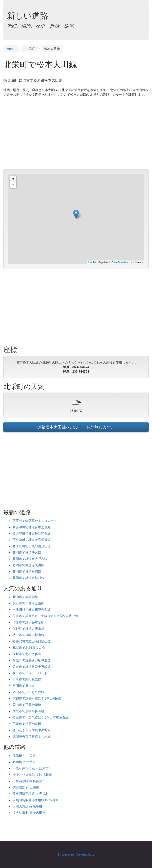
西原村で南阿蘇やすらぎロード (35, 521)
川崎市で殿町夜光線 (27, 679)
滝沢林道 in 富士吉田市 (29, 813)
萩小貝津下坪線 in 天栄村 (31, 794)
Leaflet (92, 262)
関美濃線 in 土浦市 (26, 787)
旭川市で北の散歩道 (27, 654)
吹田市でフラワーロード (30, 673)
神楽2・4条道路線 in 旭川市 (32, 775)
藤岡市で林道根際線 (27, 571)
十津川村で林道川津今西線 (32, 610)
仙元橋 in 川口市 (24, 756)
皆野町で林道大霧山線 (28, 629)
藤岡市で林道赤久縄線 (28, 565)
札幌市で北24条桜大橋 (29, 648)
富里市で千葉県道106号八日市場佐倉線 (41, 717)
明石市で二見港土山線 (28, 603)
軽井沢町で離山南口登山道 (32, 641)
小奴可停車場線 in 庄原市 (31, 768)
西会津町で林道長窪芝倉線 (32, 533)
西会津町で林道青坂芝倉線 (32, 527)
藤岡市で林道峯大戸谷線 (30, 559)
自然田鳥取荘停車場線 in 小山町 (35, 800)
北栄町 (30, 49)
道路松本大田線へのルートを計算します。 (76, 427)
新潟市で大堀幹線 (25, 597)
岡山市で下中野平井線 (28, 692)
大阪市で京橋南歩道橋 (28, 711)
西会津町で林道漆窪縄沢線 (32, 540)
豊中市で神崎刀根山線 (28, 635)
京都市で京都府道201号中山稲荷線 (37, 698)
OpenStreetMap (120, 262)
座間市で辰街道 (24, 686)
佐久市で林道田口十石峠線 (32, 667)
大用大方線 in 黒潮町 (27, 806)
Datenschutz (85, 854)
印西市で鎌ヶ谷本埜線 (28, 622)
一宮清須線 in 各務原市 (29, 781)
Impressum (66, 854)
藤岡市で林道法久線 (27, 552)
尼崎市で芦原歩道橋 (27, 724)
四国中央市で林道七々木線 (32, 736)
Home (11, 49)
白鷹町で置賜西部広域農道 (32, 660)
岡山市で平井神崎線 (27, 705)
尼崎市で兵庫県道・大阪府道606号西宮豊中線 (45, 616)
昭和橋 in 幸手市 (24, 762)
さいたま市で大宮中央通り (32, 730)
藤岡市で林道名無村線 (28, 578)
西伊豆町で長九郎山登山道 (32, 546)
